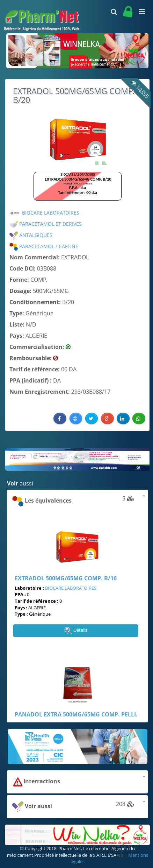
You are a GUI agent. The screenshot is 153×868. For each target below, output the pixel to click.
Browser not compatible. (78, 189)
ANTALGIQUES (31, 235)
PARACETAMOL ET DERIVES (46, 224)
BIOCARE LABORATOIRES (44, 213)
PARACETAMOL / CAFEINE (44, 246)
